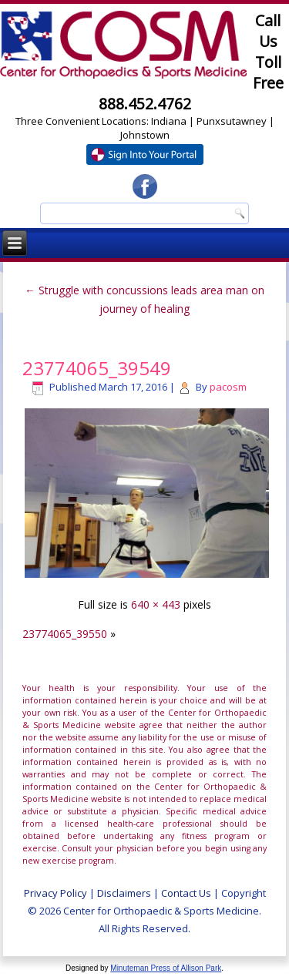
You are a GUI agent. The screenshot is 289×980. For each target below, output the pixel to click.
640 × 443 (156, 604)
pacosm (228, 387)
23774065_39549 (97, 368)
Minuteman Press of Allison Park (166, 968)
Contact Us (186, 893)
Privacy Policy (55, 893)
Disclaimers (124, 893)
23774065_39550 (65, 634)
